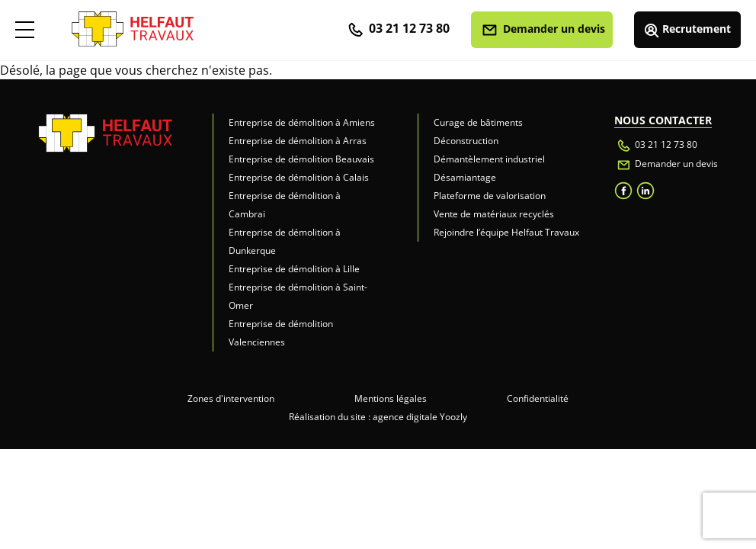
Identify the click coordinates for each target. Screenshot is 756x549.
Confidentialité (538, 398)
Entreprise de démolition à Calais (299, 177)
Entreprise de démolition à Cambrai (285, 205)
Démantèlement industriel (489, 159)
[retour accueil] (133, 24)
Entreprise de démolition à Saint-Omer (298, 296)
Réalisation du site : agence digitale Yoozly (378, 417)
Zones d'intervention (231, 398)
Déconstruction (466, 141)
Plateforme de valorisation (490, 196)
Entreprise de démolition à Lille (294, 269)
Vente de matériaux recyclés (494, 214)
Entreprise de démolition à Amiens (302, 122)
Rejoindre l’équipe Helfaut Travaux (506, 232)
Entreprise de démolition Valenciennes (281, 333)
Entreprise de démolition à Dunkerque (285, 241)
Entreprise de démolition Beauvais (301, 159)
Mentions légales (391, 398)
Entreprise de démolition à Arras (298, 141)
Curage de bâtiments (478, 122)
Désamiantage (465, 177)
